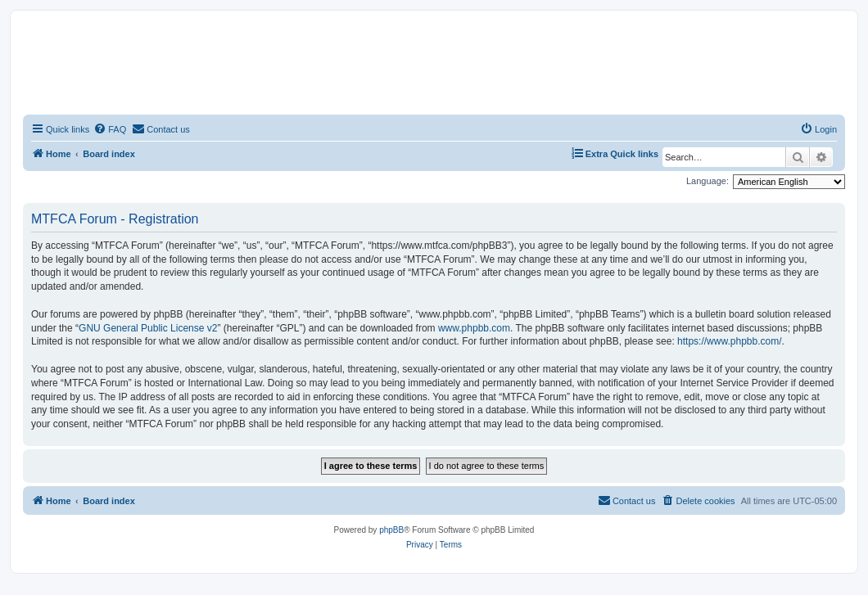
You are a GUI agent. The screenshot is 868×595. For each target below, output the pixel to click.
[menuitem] (110, 129)
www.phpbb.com (474, 328)
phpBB (391, 530)
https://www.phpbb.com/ (729, 341)
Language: (708, 181)
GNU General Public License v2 (148, 328)
